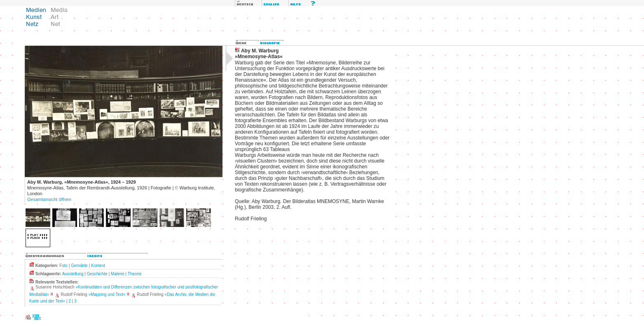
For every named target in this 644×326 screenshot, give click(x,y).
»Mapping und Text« (107, 294)
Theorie (135, 274)
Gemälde (79, 266)
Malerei (118, 274)
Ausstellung (73, 274)
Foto (63, 266)
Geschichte (97, 274)
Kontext (98, 266)
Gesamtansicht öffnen (49, 199)
